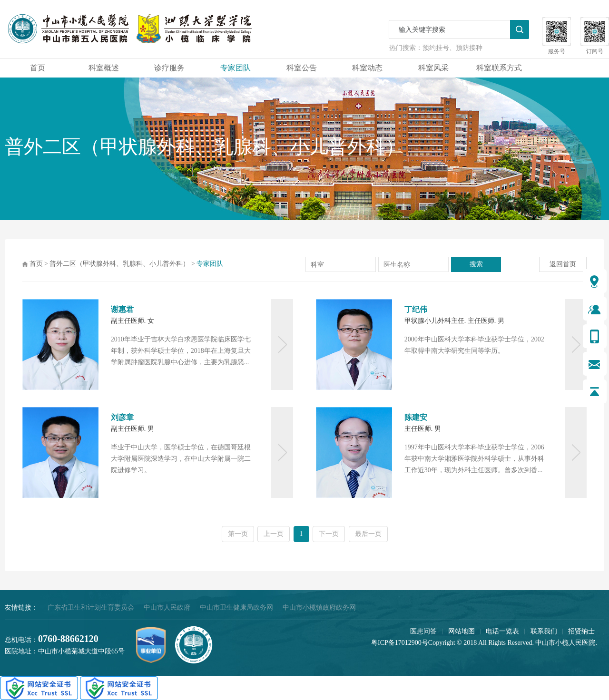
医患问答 (423, 631)
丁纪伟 (416, 309)
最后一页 (368, 534)
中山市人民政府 (167, 608)
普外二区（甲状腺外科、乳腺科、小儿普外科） (119, 264)
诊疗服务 (169, 68)
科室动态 (367, 68)
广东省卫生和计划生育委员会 (91, 608)
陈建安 (416, 417)
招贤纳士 (581, 631)
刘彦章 (122, 417)
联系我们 (544, 631)
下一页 (329, 534)
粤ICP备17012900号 (400, 643)
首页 (38, 68)
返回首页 (563, 264)
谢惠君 (122, 309)
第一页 (238, 534)
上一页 (274, 534)
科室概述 (104, 68)
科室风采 (433, 68)
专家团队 (236, 68)
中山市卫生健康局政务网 (236, 608)
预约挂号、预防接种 (452, 48)
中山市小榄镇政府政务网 (319, 608)
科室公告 (302, 68)
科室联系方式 (499, 68)
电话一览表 (502, 631)
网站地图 (462, 631)
